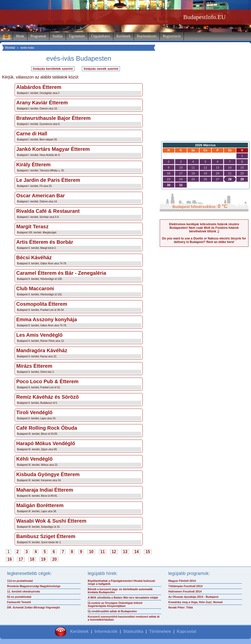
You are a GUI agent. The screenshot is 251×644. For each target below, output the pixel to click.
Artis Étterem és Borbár (45, 242)
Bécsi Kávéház (34, 257)
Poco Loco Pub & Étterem (47, 381)
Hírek (20, 36)
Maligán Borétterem (40, 505)
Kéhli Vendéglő (34, 459)
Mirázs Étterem (34, 366)
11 (103, 552)
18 (32, 559)
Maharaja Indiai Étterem (45, 490)
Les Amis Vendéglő (39, 335)
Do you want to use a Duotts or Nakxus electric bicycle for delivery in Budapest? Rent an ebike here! (204, 240)
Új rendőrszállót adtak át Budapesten (112, 611)
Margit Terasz (32, 227)
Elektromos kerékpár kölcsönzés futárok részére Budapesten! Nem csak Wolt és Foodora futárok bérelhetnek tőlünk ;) (204, 228)
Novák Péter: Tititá (181, 607)
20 (55, 559)
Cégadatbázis (101, 36)
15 (148, 552)
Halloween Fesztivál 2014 (185, 591)
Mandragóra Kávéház (42, 350)
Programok (38, 36)
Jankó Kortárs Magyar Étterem (53, 149)
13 (125, 552)
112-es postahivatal (20, 581)
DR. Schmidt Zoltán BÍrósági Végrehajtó (33, 607)
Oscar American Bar (41, 196)
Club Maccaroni (35, 288)
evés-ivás (27, 48)
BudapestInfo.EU (204, 17)
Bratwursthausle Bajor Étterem (53, 118)
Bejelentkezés (147, 36)
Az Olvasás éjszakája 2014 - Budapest (193, 597)
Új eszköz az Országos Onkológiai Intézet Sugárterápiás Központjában (115, 604)
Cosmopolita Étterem (42, 304)
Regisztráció (172, 36)
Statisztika (133, 631)
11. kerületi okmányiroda (23, 591)
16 (10, 559)
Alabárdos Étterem (39, 87)
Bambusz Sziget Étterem (46, 536)
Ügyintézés (77, 36)
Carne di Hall (32, 134)
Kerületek (123, 36)
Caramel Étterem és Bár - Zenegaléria (61, 273)
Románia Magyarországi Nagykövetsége (34, 586)
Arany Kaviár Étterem (42, 103)
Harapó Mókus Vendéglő (46, 443)
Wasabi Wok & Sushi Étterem (51, 521)
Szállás (58, 36)
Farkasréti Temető (19, 602)
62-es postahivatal (19, 597)
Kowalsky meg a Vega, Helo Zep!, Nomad (195, 602)
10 (91, 552)
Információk (106, 631)
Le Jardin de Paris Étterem (48, 180)
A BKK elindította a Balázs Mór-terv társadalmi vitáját (123, 598)
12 (114, 552)
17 (21, 559)
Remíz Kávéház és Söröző (48, 397)
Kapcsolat (187, 631)
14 (137, 552)
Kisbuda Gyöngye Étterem (48, 474)
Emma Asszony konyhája (47, 319)
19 (43, 559)
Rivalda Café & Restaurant (48, 211)
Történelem (160, 631)
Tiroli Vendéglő (34, 412)
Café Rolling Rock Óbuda (47, 428)
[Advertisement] (204, 102)
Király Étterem (33, 165)
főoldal (10, 48)
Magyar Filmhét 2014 (182, 581)
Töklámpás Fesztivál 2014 (185, 586)
